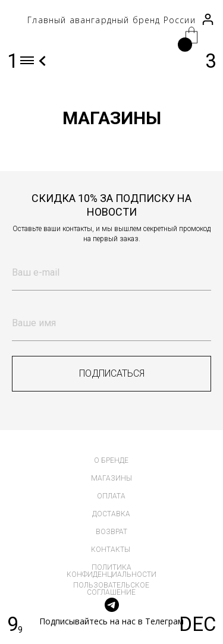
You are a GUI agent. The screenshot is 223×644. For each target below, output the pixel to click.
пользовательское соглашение (111, 589)
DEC (197, 624)
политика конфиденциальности (111, 571)
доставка (111, 514)
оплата (111, 496)
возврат (111, 532)
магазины (111, 478)
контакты (111, 550)
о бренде (111, 460)
